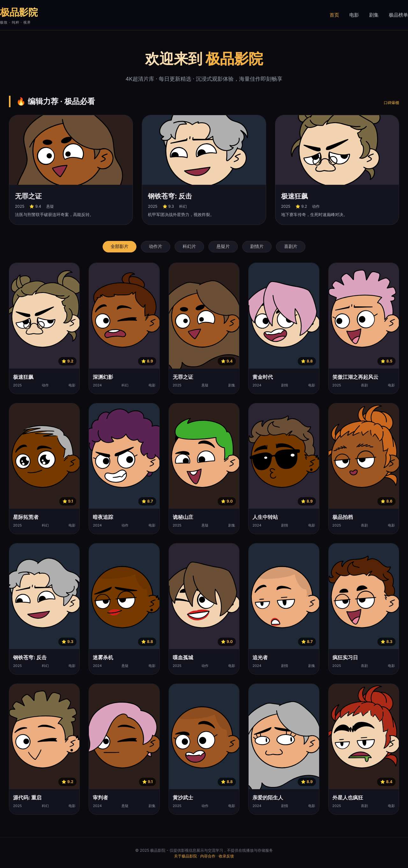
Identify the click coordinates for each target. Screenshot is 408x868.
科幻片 (189, 247)
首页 (334, 15)
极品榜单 (398, 15)
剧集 (374, 15)
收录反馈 (226, 856)
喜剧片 (291, 247)
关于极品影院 (186, 856)
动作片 (156, 247)
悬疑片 (223, 247)
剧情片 (257, 247)
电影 (354, 15)
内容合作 (208, 856)
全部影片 (120, 247)
